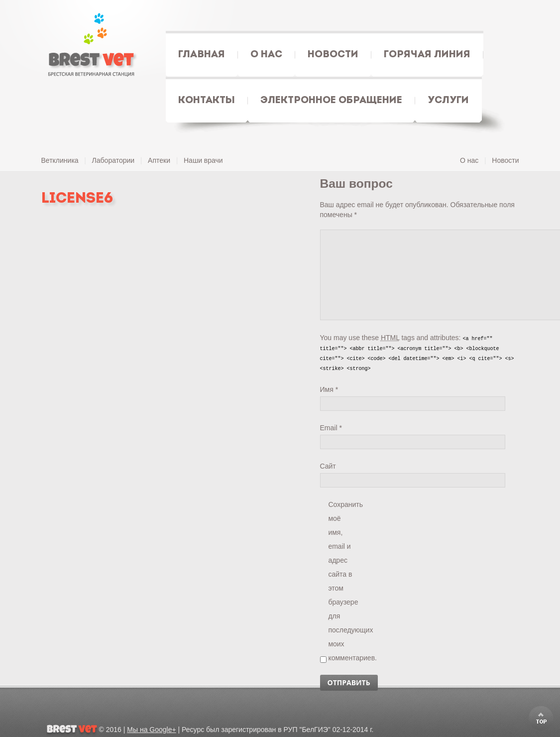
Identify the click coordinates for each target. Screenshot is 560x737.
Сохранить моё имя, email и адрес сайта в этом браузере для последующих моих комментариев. (340, 506)
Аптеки (159, 160)
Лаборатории (113, 160)
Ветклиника (60, 160)
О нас (469, 160)
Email (331, 428)
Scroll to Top (541, 718)
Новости (505, 160)
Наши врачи (203, 160)
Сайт (328, 466)
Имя (329, 389)
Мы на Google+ (151, 730)
